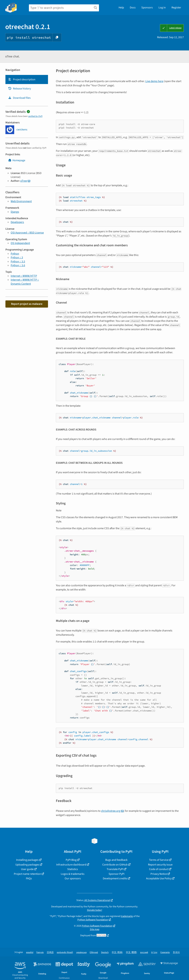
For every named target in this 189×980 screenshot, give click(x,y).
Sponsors (147, 8)
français (40, 952)
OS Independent (20, 243)
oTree (24, 181)
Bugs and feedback (116, 860)
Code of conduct (159, 869)
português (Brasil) (65, 952)
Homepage (17, 160)
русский (144, 952)
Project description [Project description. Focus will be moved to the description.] (22, 79)
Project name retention (27, 874)
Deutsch (105, 952)
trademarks (127, 916)
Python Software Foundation (93, 920)
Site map (95, 929)
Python (15, 254)
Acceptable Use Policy (159, 878)
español (30, 952)
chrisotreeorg (111, 811)
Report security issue (160, 865)
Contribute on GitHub (115, 865)
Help (121, 8)
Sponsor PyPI (116, 874)
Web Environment (21, 201)
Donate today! (95, 910)
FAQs (29, 878)
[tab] (27, 79)
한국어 (176, 952)
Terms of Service (159, 860)
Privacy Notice (159, 874)
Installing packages (27, 860)
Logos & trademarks (73, 874)
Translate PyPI (115, 869)
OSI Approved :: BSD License (27, 233)
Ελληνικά (94, 952)
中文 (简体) (117, 952)
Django (15, 212)
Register (176, 8)
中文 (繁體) (131, 952)
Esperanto (165, 952)
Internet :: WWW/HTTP (24, 276)
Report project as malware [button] (27, 304)
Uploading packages (27, 865)
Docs (133, 8)
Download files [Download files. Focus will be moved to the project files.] (19, 98)
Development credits (115, 878)
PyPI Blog (71, 860)
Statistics (73, 869)
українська (81, 952)
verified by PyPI (35, 116)
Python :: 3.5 (18, 262)
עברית (154, 952)
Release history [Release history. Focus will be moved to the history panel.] (19, 89)
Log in (162, 8)
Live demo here (154, 81)
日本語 (50, 952)
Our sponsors (73, 878)
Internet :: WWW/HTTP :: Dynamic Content (25, 282)
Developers (17, 222)
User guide (27, 869)
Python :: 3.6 (18, 265)
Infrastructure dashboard (71, 865)
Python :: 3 (17, 258)
